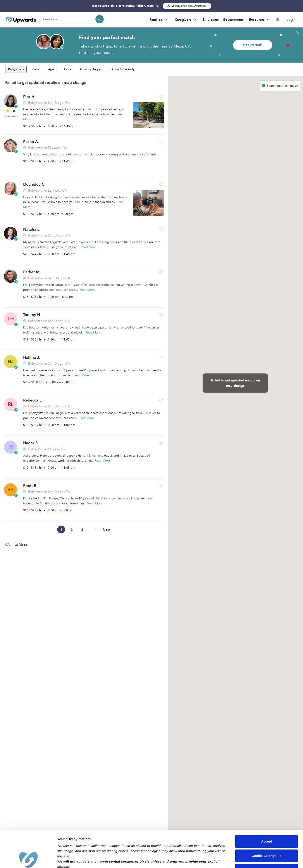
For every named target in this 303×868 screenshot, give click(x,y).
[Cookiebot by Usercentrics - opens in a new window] (28, 859)
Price (36, 69)
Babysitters (16, 69)
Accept (267, 807)
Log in (292, 20)
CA (8, 545)
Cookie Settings (267, 821)
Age (51, 69)
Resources (260, 20)
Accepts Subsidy (123, 69)
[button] (161, 96)
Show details (67, 859)
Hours (67, 69)
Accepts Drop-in (91, 69)
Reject (266, 835)
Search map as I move (282, 86)
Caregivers (186, 20)
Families (159, 20)
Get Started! (253, 45)
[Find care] (72, 19)
